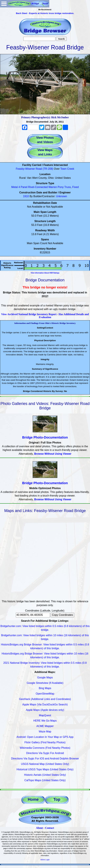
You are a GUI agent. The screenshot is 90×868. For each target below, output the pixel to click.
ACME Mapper (45, 726)
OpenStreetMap (45, 694)
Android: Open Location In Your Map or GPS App (45, 737)
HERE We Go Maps (45, 721)
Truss (68, 187)
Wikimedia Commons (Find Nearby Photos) (45, 748)
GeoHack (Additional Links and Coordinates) (45, 699)
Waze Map (45, 732)
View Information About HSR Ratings (45, 273)
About (39, 828)
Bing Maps (45, 688)
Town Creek (67, 169)
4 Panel (23, 187)
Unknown (62, 196)
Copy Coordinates (62, 615)
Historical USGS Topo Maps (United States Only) (45, 769)
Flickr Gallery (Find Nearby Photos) (45, 742)
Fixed (75, 187)
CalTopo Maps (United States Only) (45, 780)
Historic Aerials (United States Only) (45, 775)
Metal (15, 187)
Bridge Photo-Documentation (45, 437)
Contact (50, 828)
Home (33, 799)
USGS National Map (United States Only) (45, 764)
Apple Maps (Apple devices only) (45, 710)
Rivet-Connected (38, 187)
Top (57, 799)
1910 (26, 196)
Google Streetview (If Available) (45, 683)
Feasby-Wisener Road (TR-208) (34, 169)
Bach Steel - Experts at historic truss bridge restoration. (45, 13)
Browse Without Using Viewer (53, 454)
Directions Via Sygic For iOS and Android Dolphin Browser (45, 759)
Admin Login (45, 860)
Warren (53, 187)
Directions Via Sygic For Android (45, 753)
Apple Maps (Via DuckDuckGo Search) (45, 704)
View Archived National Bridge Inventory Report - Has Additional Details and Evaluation (45, 316)
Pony (61, 187)
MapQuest (45, 715)
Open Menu (4, 4)
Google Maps (45, 677)
